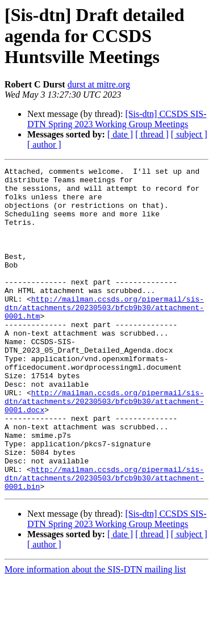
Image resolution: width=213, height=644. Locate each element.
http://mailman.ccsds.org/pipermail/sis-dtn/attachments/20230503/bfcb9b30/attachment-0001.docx (104, 449)
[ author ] (44, 145)
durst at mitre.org (99, 84)
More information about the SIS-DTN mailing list (95, 634)
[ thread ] (152, 134)
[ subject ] (189, 134)
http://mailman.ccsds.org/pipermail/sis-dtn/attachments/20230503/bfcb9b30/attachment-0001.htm (104, 336)
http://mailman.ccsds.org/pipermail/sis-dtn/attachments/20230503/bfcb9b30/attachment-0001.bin (104, 541)
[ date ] (120, 134)
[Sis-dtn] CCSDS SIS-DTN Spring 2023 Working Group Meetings (117, 119)
